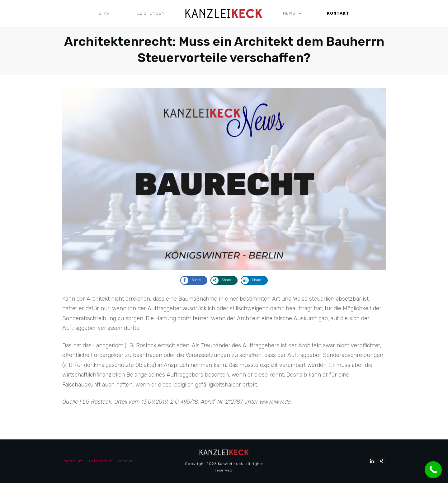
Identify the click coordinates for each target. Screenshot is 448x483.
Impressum (73, 461)
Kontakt (125, 461)
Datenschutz (101, 461)
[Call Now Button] (433, 470)
